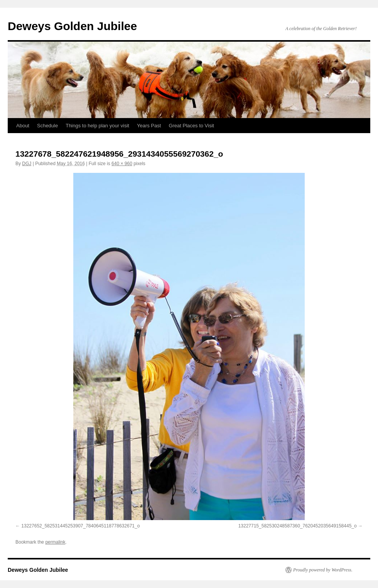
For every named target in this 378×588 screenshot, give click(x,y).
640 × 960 (122, 164)
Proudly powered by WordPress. (323, 570)
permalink (55, 542)
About (23, 126)
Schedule (47, 126)
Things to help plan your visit (97, 126)
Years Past (149, 126)
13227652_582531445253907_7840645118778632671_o (80, 526)
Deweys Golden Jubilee (72, 26)
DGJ (27, 164)
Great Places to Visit (191, 126)
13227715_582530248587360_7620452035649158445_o (298, 526)
